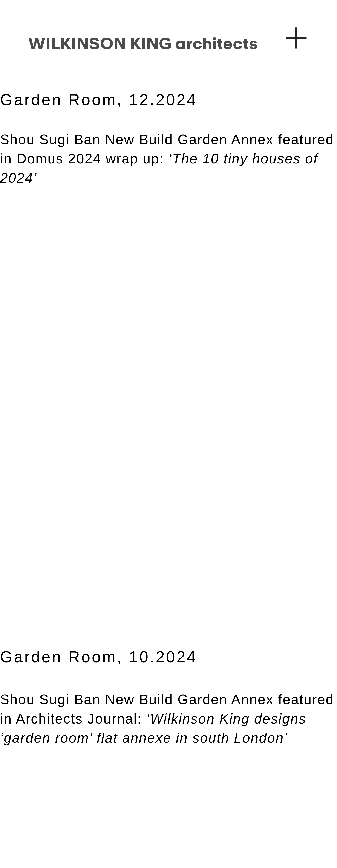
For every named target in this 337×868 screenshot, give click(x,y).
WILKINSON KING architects (143, 43)
